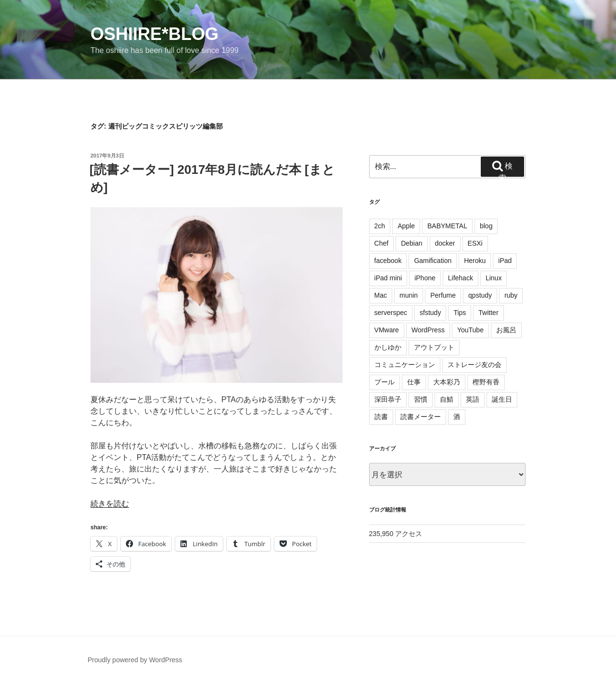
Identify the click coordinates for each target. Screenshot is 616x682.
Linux (494, 278)
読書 (381, 417)
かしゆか (388, 347)
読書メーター (421, 417)
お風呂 (506, 330)
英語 (473, 399)
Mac (381, 295)
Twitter (488, 313)
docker (445, 243)
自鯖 (447, 399)
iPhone (425, 278)
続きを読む (110, 504)
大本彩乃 (447, 382)
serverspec (391, 313)
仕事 (414, 382)
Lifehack (461, 278)
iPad (505, 261)
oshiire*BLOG (154, 34)
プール (385, 382)
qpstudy (480, 295)
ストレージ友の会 (475, 365)
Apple (406, 226)
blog (486, 226)
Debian (411, 243)
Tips (460, 313)
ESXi (475, 243)
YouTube (470, 330)
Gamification (433, 261)
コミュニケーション (405, 365)
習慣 (421, 399)
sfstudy (430, 313)
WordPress (428, 330)
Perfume (443, 295)
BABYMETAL (447, 226)
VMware (387, 330)
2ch (380, 226)
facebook (388, 261)
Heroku (475, 261)
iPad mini (388, 278)
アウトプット (434, 347)
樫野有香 (486, 382)
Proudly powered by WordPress (135, 660)
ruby (511, 295)
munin (409, 295)
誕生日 (502, 399)
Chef (382, 243)
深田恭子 (388, 399)
